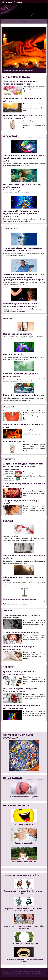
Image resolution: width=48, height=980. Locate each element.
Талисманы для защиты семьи (20, 599)
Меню (24, 21)
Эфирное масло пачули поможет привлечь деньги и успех (20, 82)
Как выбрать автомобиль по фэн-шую (23, 395)
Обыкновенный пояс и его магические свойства (24, 557)
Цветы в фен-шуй (13, 354)
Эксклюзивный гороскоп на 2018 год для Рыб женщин (22, 186)
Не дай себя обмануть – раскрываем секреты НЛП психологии (22, 249)
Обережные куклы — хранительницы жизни (23, 578)
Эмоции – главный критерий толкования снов (18, 648)
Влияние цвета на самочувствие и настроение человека (21, 707)
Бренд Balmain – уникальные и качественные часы (20, 673)
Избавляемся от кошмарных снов (21, 632)
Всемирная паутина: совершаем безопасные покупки (20, 690)
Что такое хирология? (15, 441)
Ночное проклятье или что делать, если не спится (22, 616)
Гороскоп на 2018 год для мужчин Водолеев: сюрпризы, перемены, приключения (21, 213)
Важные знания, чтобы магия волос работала (22, 100)
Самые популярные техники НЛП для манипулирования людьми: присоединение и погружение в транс (23, 277)
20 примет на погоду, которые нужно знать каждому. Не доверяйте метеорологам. (23, 466)
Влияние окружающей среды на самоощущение (20, 375)
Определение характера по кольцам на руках (24, 485)
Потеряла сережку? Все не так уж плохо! (21, 502)
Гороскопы (18, 2)
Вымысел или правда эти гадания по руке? (23, 426)
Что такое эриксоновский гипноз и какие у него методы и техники (22, 305)
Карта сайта (7, 2)
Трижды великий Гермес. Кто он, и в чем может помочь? (22, 117)
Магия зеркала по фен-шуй (18, 334)
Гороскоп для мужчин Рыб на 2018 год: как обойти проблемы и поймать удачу (24, 158)
